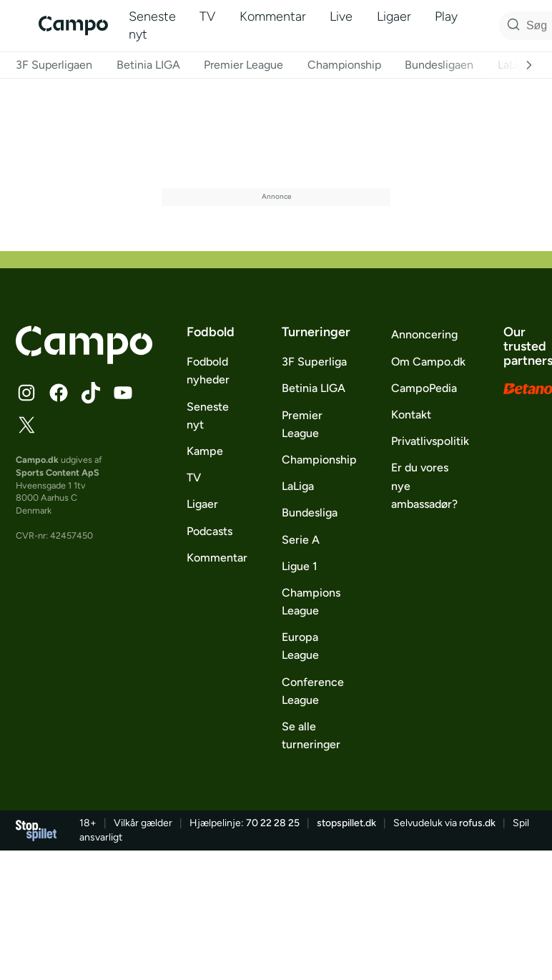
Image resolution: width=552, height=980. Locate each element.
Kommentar (273, 16)
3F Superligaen (54, 65)
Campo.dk (37, 460)
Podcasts (210, 531)
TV (207, 16)
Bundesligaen (439, 65)
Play (446, 16)
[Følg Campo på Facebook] (59, 393)
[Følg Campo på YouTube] (123, 393)
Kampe (205, 451)
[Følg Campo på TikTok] (91, 393)
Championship (344, 65)
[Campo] (73, 25)
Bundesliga (310, 513)
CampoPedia (424, 388)
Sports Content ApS (58, 472)
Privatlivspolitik (430, 441)
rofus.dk (477, 823)
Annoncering (424, 334)
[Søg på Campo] (511, 26)
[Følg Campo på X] (26, 425)
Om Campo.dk (428, 362)
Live (341, 16)
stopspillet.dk (346, 823)
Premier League (243, 65)
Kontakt (411, 415)
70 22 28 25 (273, 823)
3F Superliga (314, 362)
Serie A (301, 540)
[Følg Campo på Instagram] (26, 393)
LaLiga (514, 65)
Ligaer (394, 16)
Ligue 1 (300, 566)
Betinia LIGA (148, 65)
